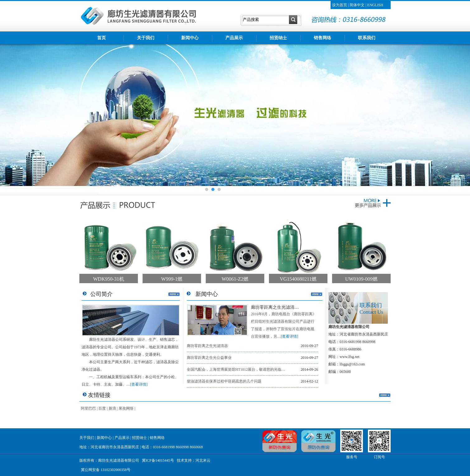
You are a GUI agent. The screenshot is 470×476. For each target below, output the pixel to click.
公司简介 (101, 294)
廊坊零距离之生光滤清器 (207, 346)
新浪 (112, 408)
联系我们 (367, 38)
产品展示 (234, 38)
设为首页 (340, 5)
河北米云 (203, 460)
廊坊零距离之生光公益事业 (209, 358)
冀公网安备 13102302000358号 (106, 470)
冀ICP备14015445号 (158, 460)
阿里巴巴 (88, 408)
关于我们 (146, 38)
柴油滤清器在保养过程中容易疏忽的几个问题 (224, 381)
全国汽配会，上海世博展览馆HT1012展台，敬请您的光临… (236, 369)
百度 (102, 408)
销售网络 (322, 38)
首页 (101, 38)
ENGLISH (375, 5)
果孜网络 (126, 408)
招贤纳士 (278, 38)
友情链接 (99, 395)
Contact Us (371, 312)
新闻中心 (190, 38)
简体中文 (357, 5)
